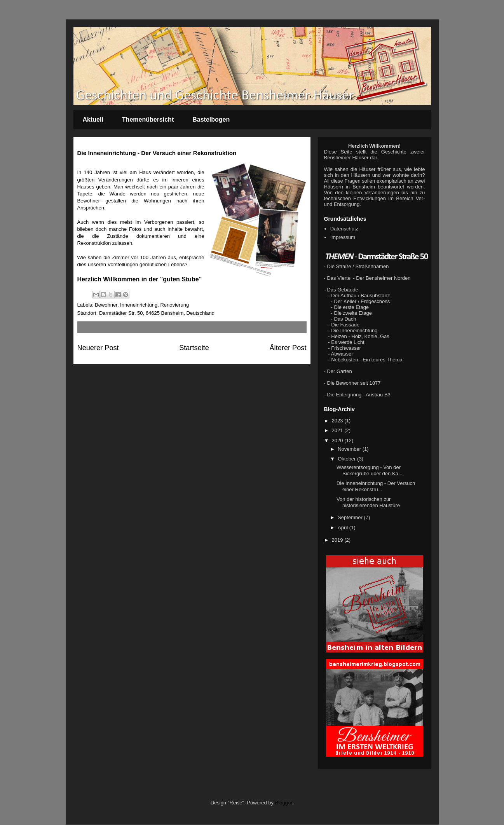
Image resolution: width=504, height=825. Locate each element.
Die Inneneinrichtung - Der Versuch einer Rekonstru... (376, 486)
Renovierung (174, 305)
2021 (338, 430)
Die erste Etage (352, 307)
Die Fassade (345, 325)
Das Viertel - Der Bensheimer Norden (369, 278)
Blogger (284, 803)
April (344, 528)
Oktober (347, 459)
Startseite (194, 348)
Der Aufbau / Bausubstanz (360, 296)
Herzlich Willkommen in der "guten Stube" (140, 279)
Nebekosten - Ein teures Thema (367, 360)
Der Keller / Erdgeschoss (362, 301)
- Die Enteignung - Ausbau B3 (357, 395)
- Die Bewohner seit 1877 (352, 383)
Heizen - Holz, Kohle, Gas (360, 336)
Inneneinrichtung (139, 305)
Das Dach (345, 319)
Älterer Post (288, 348)
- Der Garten (338, 371)
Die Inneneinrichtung (354, 331)
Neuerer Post (98, 348)
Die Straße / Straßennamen (358, 266)
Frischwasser (346, 348)
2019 (338, 540)
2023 (338, 421)
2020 (338, 440)
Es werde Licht (348, 342)
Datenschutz (344, 229)
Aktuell (93, 119)
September (351, 517)
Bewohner (106, 305)
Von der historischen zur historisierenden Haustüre (368, 502)
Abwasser (342, 354)
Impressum (343, 237)
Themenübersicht (148, 119)
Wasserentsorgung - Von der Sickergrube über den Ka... (370, 470)
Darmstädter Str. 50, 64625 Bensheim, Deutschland (157, 313)
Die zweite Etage (353, 313)
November (350, 449)
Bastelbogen (211, 119)
